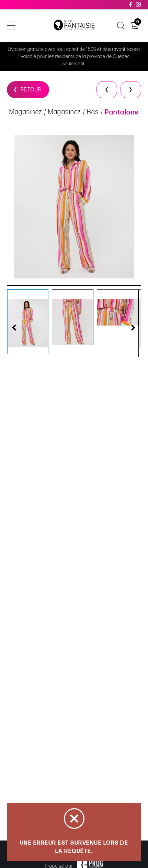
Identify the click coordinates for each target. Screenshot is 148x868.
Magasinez (26, 112)
